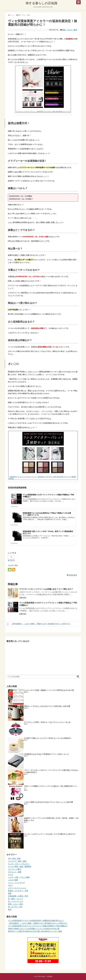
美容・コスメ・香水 (70, 30)
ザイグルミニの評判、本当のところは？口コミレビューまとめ (47, 722)
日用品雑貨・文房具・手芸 (18, 896)
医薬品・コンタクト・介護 (18, 891)
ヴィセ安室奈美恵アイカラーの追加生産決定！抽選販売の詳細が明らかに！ (36, 921)
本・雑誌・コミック (16, 899)
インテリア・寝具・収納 (17, 861)
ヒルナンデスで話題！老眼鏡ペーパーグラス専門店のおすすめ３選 (49, 690)
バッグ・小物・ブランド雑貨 (19, 877)
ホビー (11, 885)
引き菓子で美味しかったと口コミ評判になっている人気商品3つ (48, 738)
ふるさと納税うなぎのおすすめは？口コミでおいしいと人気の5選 (49, 802)
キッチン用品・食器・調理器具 (20, 867)
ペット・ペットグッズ (16, 883)
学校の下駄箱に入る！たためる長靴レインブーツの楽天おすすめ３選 (34, 929)
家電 (10, 893)
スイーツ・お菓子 (15, 869)
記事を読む (23, 598)
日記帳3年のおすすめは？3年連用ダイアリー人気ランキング (47, 754)
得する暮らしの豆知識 (41, 3)
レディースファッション (17, 888)
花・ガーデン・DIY (15, 907)
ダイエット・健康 (15, 872)
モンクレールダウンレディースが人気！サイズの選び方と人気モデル (50, 834)
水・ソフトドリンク (16, 901)
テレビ (11, 875)
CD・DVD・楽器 (14, 859)
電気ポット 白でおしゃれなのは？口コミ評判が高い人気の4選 (47, 706)
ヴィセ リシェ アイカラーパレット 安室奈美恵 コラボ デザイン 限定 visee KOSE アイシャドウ (43, 112)
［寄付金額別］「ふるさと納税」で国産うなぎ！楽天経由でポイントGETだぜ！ (39, 624)
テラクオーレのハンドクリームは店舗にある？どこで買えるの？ (46, 589)
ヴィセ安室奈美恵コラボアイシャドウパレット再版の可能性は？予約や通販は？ (38, 926)
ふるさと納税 (13, 880)
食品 (10, 909)
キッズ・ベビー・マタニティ (19, 864)
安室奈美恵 (73, 575)
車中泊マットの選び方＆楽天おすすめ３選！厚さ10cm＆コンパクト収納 (35, 931)
